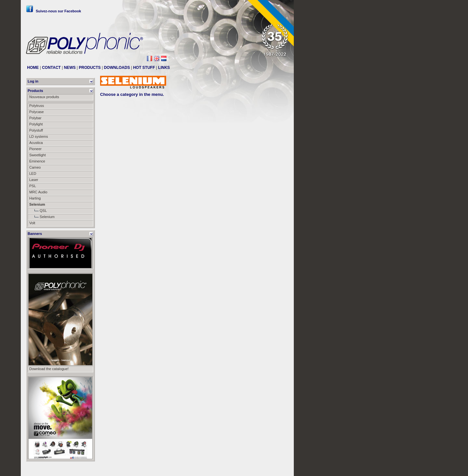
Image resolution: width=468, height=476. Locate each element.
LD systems (39, 136)
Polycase (37, 112)
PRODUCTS (90, 68)
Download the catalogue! (49, 369)
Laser (34, 180)
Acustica (36, 143)
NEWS (70, 68)
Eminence (37, 161)
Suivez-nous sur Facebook (53, 11)
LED (33, 174)
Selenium (42, 217)
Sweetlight (38, 155)
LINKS (164, 68)
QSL (38, 211)
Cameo (35, 167)
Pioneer (35, 149)
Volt (32, 223)
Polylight (36, 124)
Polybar (35, 118)
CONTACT (51, 68)
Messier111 (279, 469)
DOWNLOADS (117, 68)
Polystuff (36, 130)
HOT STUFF (144, 68)
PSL (33, 186)
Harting (35, 198)
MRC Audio (38, 192)
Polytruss (37, 106)
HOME (33, 68)
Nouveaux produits (44, 97)
